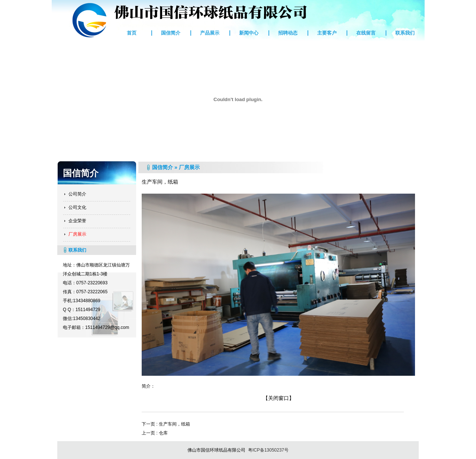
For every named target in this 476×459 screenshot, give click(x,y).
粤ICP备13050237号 (268, 450)
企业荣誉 (77, 221)
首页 (132, 33)
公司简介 (77, 194)
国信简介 (171, 33)
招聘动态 (288, 33)
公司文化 (77, 207)
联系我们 (405, 33)
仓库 (163, 433)
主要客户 (327, 33)
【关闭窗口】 (279, 398)
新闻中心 (249, 33)
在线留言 (366, 33)
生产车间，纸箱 (174, 424)
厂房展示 (77, 234)
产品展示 (210, 33)
